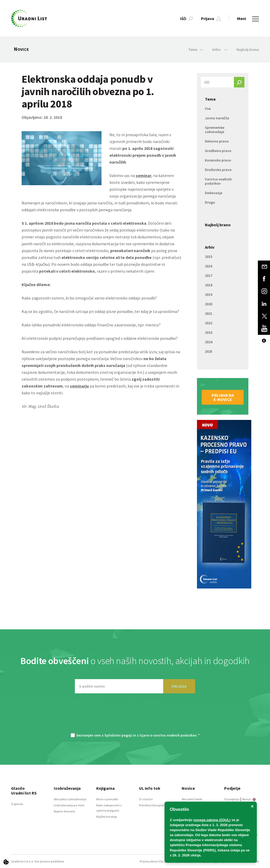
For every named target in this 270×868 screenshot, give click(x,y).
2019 (209, 295)
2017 (209, 276)
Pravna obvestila (151, 861)
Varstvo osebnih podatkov (218, 181)
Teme (210, 99)
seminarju (79, 386)
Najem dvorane (64, 811)
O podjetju (232, 799)
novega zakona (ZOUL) (212, 820)
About (249, 799)
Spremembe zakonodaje (215, 130)
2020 (209, 304)
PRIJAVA (179, 686)
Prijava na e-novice (223, 397)
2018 (209, 285)
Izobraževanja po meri (69, 805)
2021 (209, 313)
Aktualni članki (192, 799)
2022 (209, 323)
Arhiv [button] (220, 50)
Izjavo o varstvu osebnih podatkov (168, 735)
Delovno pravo (217, 141)
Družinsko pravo (218, 170)
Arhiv (210, 247)
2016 (209, 266)
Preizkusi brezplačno (154, 805)
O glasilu (17, 804)
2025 (209, 351)
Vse (208, 109)
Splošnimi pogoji (118, 735)
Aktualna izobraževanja (70, 799)
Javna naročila (217, 118)
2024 (209, 342)
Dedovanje (214, 193)
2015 (209, 257)
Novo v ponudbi (107, 799)
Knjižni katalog (107, 816)
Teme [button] (196, 50)
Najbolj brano (248, 50)
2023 (209, 332)
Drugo (210, 202)
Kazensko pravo (218, 160)
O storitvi (146, 799)
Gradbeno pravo (218, 151)
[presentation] (135, 716)
